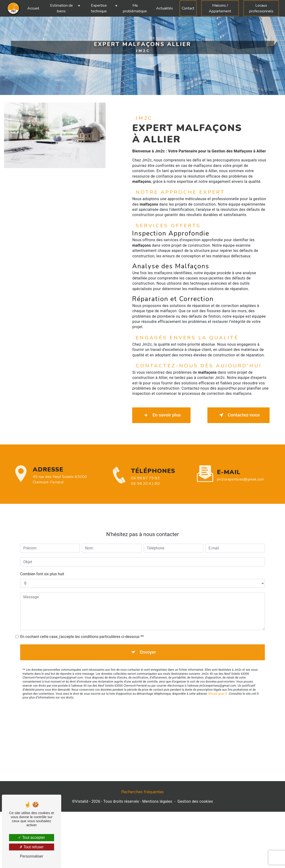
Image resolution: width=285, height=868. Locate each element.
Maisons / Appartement (220, 8)
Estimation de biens (61, 8)
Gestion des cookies (195, 801)
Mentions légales (157, 801)
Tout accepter (31, 837)
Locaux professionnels (261, 8)
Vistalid (82, 801)
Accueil (33, 8)
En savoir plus (161, 415)
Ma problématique (135, 8)
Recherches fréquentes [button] (142, 792)
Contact (188, 8)
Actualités (165, 8)
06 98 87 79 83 (145, 488)
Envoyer (148, 643)
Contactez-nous (238, 415)
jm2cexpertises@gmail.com (241, 470)
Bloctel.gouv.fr (218, 684)
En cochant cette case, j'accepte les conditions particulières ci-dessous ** (82, 627)
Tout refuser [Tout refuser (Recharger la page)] (32, 847)
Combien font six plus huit (42, 565)
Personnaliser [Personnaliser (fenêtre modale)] (32, 856)
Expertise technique (99, 8)
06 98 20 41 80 (145, 493)
